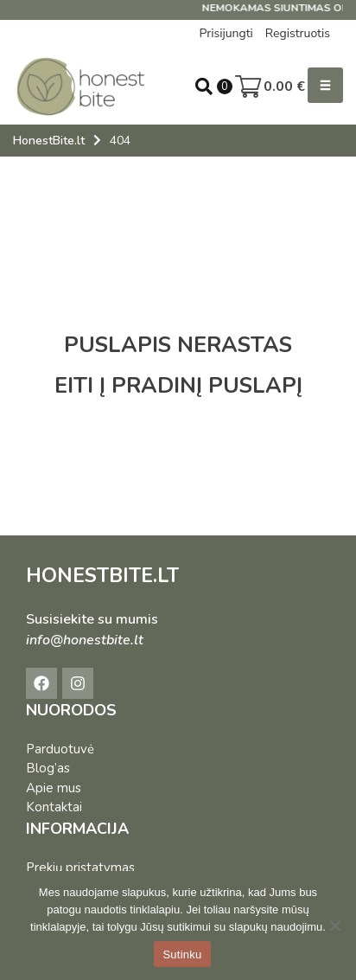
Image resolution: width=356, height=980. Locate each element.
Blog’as (48, 768)
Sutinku (182, 954)
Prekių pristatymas (80, 868)
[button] (325, 85)
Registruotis (298, 33)
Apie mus (54, 788)
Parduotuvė (60, 749)
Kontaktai (54, 807)
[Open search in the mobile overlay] (204, 86)
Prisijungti (226, 33)
